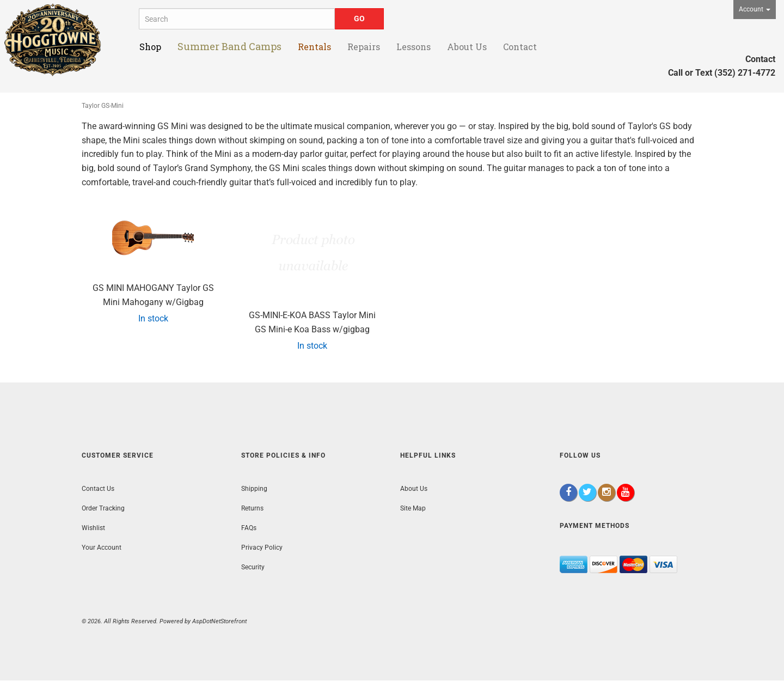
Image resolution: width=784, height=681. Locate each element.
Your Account (102, 548)
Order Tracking (103, 508)
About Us (414, 489)
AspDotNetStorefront (219, 621)
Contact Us (98, 489)
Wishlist (93, 528)
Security (253, 567)
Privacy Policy (262, 548)
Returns (252, 508)
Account (755, 9)
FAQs (249, 528)
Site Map (413, 508)
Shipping (254, 489)
